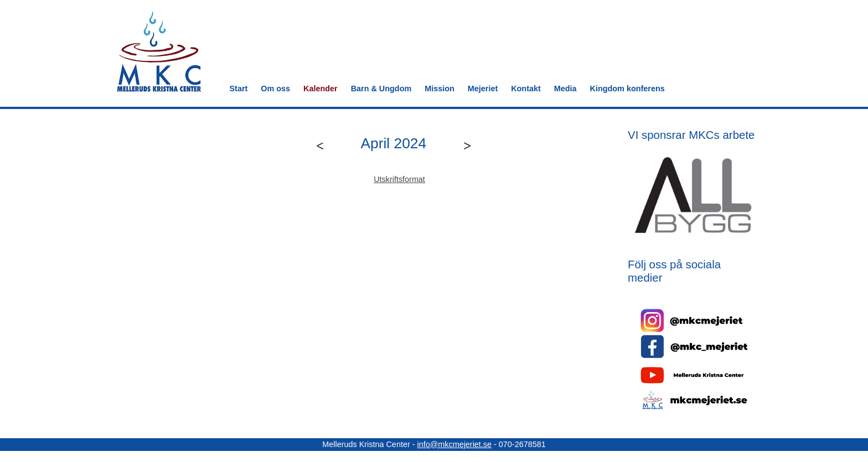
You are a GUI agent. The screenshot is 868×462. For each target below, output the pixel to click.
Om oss (275, 89)
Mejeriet (483, 89)
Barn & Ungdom (381, 89)
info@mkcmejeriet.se (454, 444)
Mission (440, 89)
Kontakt (526, 89)
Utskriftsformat (399, 179)
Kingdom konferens (627, 89)
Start (239, 89)
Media (565, 89)
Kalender (321, 89)
